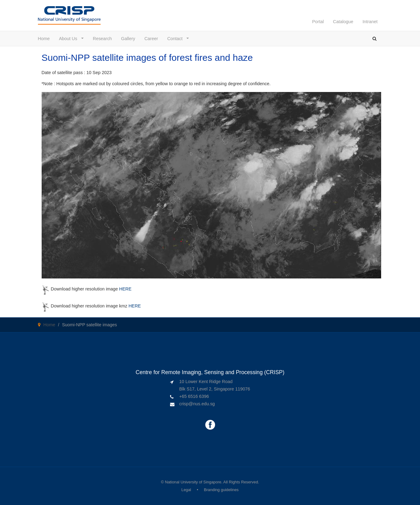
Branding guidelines (221, 490)
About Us (69, 39)
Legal (186, 490)
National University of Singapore (193, 482)
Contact (176, 39)
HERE (125, 289)
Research (102, 39)
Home (44, 39)
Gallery (128, 39)
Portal (318, 22)
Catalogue (343, 22)
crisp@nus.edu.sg (197, 404)
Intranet (370, 22)
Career (151, 39)
